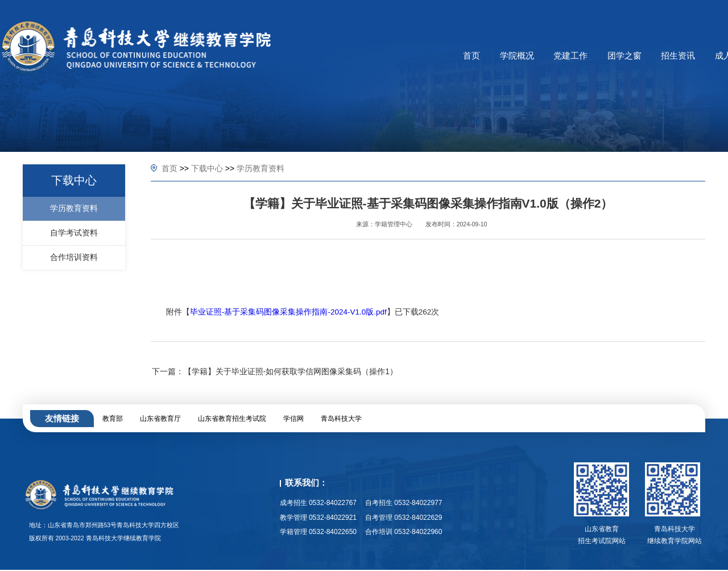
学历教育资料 (260, 168)
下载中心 (207, 168)
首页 (169, 168)
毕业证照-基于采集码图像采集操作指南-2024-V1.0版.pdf (288, 312)
